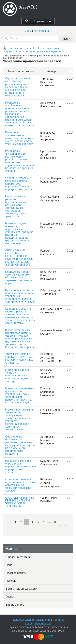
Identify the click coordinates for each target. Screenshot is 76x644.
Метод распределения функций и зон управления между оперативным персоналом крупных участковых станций (20, 395)
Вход (28, 31)
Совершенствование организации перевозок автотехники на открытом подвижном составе (20, 485)
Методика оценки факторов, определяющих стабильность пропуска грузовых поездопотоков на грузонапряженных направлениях (19, 233)
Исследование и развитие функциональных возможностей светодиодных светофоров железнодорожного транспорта (18, 206)
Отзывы (11, 596)
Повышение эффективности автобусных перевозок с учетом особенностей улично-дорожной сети (21, 138)
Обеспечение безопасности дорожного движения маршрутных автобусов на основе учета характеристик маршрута (20, 445)
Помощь (11, 581)
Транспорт (12, 51)
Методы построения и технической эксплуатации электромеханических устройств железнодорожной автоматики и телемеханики (19, 419)
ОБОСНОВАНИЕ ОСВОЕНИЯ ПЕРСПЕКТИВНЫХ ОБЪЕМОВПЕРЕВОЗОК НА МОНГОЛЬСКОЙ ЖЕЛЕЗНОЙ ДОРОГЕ (19, 257)
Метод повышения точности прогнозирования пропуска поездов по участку (19, 375)
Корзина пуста (43, 21)
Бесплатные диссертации (21, 589)
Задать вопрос (15, 605)
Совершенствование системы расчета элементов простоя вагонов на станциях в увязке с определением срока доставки (20, 316)
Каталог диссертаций (22, 48)
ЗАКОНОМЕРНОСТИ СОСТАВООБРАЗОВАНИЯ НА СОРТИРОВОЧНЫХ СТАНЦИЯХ (21, 358)
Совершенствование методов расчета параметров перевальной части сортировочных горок (19, 184)
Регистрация (41, 31)
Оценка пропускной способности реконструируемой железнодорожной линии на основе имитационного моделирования (18, 87)
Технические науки (49, 48)
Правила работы (16, 573)
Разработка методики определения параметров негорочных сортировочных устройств (21, 466)
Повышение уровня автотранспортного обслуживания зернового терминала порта (19, 277)
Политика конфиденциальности (44, 621)
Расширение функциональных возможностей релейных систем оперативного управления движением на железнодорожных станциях (20, 161)
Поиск (10, 565)
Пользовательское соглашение (31, 620)
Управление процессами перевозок (42, 51)
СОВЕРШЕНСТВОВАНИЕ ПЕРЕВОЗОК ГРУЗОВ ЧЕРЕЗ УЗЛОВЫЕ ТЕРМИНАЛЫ (20, 502)
